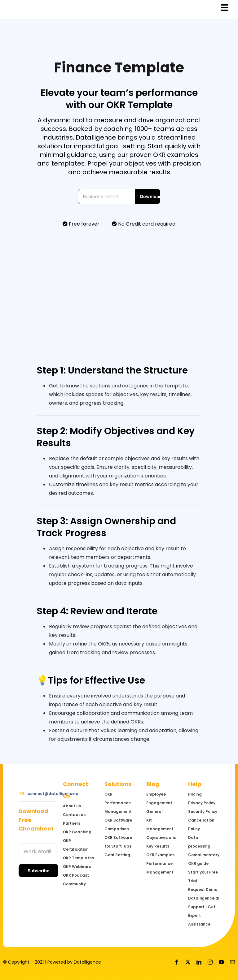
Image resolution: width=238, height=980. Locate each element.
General (154, 812)
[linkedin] (199, 962)
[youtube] (221, 962)
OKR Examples (160, 855)
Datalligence (87, 962)
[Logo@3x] (37, 776)
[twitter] (188, 962)
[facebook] (177, 962)
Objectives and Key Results (161, 842)
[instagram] (210, 962)
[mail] (232, 962)
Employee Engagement (159, 799)
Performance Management (160, 868)
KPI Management (160, 825)
